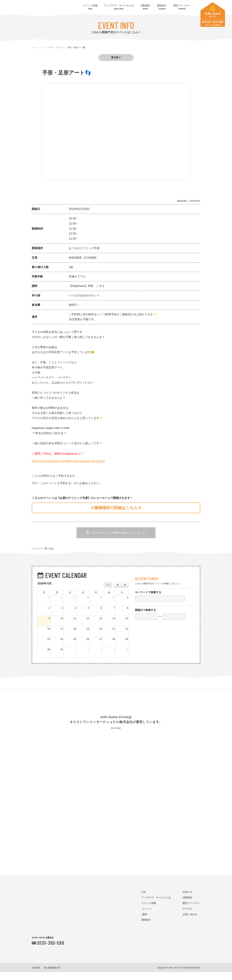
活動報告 (145, 7)
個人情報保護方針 (52, 976)
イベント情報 (90, 7)
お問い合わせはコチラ (213, 15)
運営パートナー (182, 7)
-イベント (147, 916)
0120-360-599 (51, 950)
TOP (144, 900)
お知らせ (187, 900)
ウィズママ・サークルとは (119, 7)
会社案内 (36, 976)
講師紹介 (162, 7)
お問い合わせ (190, 922)
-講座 (144, 922)
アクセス (187, 916)
